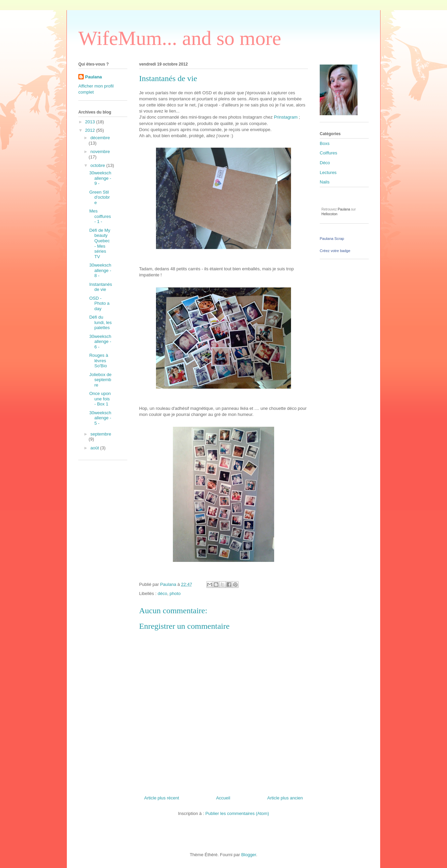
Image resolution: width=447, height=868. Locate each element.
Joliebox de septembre (100, 380)
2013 (91, 122)
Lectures (328, 172)
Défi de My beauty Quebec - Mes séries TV (100, 243)
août (95, 448)
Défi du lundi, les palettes (100, 322)
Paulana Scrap (332, 239)
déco (162, 593)
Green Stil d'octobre (99, 197)
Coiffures (328, 153)
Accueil (223, 798)
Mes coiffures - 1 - (100, 216)
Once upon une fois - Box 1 (100, 399)
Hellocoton (329, 214)
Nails (325, 182)
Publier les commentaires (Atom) (237, 813)
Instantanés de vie (100, 287)
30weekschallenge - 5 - (100, 418)
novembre (100, 152)
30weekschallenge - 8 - (100, 270)
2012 (91, 130)
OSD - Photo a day (99, 303)
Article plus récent (162, 798)
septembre (101, 434)
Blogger (248, 855)
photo (175, 593)
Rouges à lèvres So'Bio (99, 361)
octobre (98, 165)
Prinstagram (286, 117)
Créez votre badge (335, 251)
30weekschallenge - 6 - (100, 342)
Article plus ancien (285, 798)
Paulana (94, 77)
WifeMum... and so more (180, 38)
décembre (100, 138)
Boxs (325, 143)
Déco (325, 163)
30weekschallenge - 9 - (100, 178)
